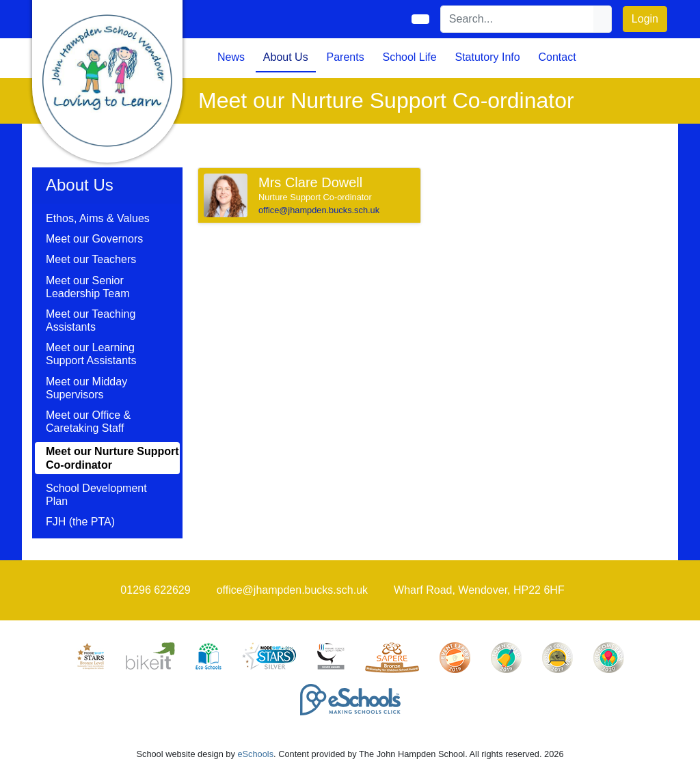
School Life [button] (409, 57)
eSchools (255, 754)
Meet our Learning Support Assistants (91, 354)
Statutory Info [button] (487, 57)
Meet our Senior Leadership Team (87, 287)
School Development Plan (96, 495)
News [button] (231, 57)
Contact (557, 57)
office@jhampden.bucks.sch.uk (319, 210)
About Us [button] (286, 57)
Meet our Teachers (91, 259)
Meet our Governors (94, 239)
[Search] (517, 19)
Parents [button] (346, 57)
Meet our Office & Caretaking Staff (88, 422)
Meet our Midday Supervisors (86, 388)
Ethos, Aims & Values (98, 218)
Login (645, 19)
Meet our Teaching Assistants (91, 320)
